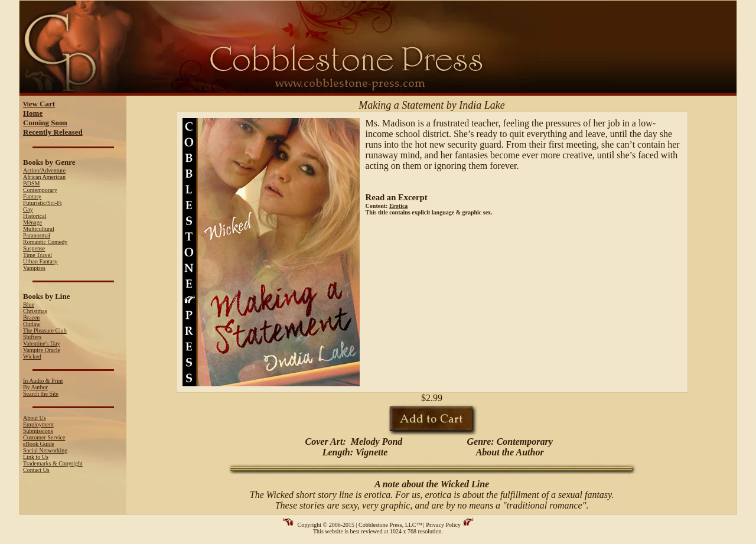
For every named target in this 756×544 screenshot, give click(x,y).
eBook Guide (39, 444)
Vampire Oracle (42, 350)
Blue (29, 304)
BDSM (31, 183)
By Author (35, 387)
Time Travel (38, 255)
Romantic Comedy (45, 242)
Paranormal (37, 235)
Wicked (32, 356)
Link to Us (36, 457)
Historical (35, 216)
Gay (28, 209)
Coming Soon (45, 123)
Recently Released (53, 132)
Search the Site (41, 394)
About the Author (510, 452)
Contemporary (40, 190)
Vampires (34, 268)
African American (44, 177)
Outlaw (32, 324)
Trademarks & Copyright (53, 463)
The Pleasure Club (45, 330)
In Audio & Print (43, 381)
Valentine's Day (42, 343)
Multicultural (39, 229)
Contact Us (36, 470)
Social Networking (45, 450)
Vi (39, 104)
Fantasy (32, 196)
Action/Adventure (44, 170)
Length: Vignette (354, 452)
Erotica (398, 206)
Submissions (38, 431)
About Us (35, 418)
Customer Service (44, 437)
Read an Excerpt (397, 197)
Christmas (35, 311)
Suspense (34, 248)
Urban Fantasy (40, 261)
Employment (38, 424)
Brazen (31, 317)
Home (33, 113)
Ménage (32, 222)
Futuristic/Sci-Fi (43, 203)
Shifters (32, 337)
